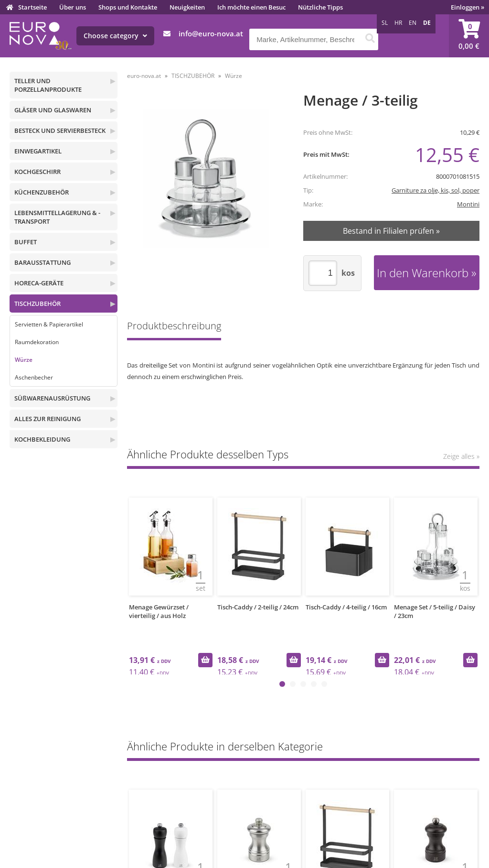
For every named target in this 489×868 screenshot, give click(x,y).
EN (413, 23)
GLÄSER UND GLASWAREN (53, 110)
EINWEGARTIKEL (38, 151)
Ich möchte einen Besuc (251, 7)
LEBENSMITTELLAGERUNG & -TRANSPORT (57, 217)
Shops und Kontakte (128, 7)
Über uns (73, 7)
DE (427, 23)
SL (385, 23)
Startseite (32, 7)
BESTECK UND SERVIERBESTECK (60, 130)
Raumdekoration (37, 342)
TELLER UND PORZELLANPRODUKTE (48, 85)
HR (398, 23)
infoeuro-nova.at (211, 33)
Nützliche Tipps (320, 7)
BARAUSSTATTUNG (43, 262)
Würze (24, 360)
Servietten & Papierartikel (49, 324)
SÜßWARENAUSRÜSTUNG (52, 398)
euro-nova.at (144, 76)
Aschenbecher (34, 377)
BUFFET (26, 242)
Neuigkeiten (187, 7)
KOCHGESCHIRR (37, 172)
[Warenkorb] (469, 36)
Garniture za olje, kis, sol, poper (436, 190)
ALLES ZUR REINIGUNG (48, 419)
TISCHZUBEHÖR (37, 304)
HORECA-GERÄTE (39, 283)
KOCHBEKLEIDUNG (42, 439)
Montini (468, 204)
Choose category (115, 36)
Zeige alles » (461, 456)
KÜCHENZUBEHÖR (42, 192)
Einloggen (468, 7)
